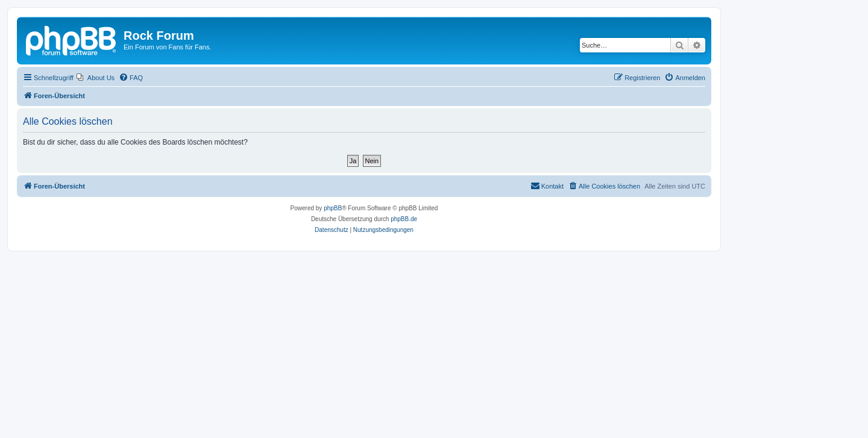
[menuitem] (96, 78)
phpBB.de (404, 219)
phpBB (333, 208)
